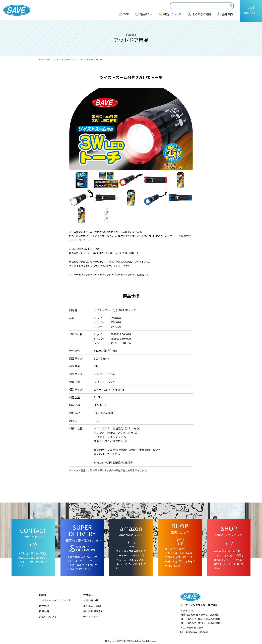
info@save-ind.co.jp (197, 632)
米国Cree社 (75, 249)
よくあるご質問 (199, 14)
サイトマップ (91, 617)
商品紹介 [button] (143, 14)
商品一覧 (44, 611)
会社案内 (225, 14)
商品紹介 (47, 59)
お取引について (170, 14)
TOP (124, 14)
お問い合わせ (251, 11)
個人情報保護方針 (93, 611)
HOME (43, 595)
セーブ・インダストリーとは (55, 600)
